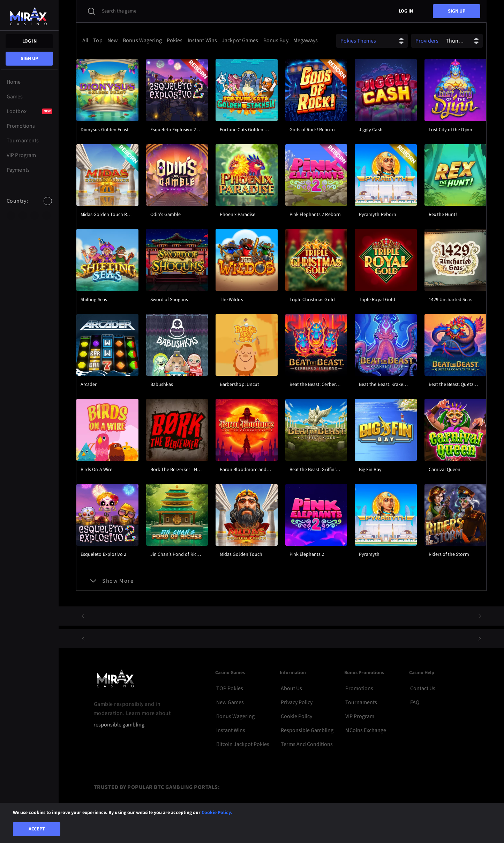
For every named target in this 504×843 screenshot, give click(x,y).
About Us (291, 688)
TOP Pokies (230, 688)
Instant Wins (231, 730)
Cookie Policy (296, 716)
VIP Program (360, 716)
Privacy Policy (297, 702)
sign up (29, 59)
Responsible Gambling (307, 730)
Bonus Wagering (235, 716)
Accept (37, 829)
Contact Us (423, 688)
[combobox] (29, 207)
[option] (11, 216)
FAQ (415, 702)
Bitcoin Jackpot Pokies (243, 744)
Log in (29, 41)
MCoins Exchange (366, 730)
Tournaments (361, 702)
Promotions (359, 688)
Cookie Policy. (217, 813)
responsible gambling (119, 725)
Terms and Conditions (307, 744)
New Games (230, 702)
